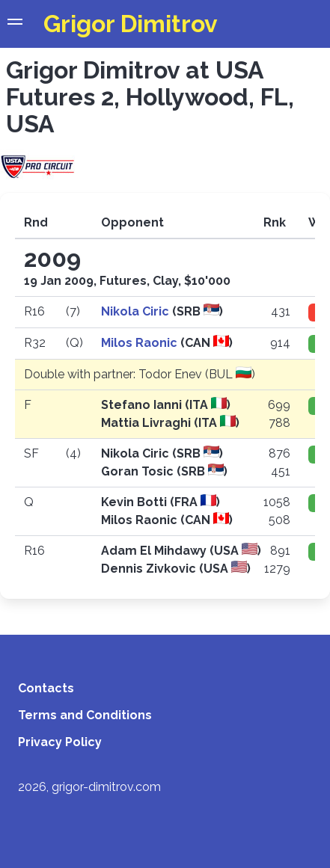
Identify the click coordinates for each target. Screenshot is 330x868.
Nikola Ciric (137, 311)
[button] (15, 24)
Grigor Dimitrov (131, 24)
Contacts (46, 688)
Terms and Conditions (85, 715)
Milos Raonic (141, 343)
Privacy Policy (60, 742)
